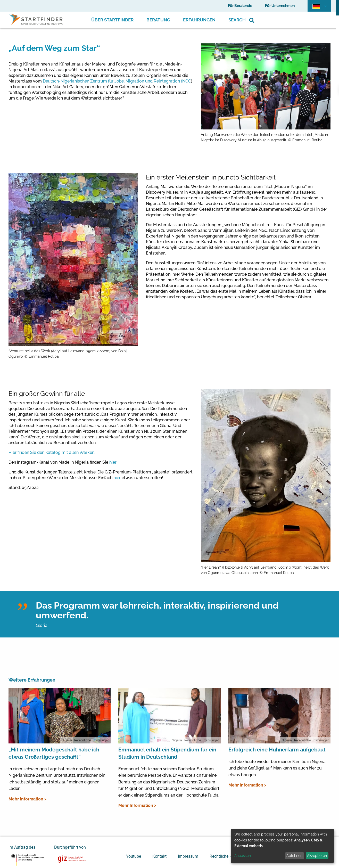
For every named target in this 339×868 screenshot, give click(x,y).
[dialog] (282, 846)
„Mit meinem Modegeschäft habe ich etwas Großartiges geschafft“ (54, 753)
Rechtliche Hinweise (228, 856)
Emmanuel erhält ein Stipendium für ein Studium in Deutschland (167, 753)
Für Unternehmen (280, 6)
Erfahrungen (199, 20)
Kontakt (159, 856)
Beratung (158, 20)
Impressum (188, 856)
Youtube (134, 856)
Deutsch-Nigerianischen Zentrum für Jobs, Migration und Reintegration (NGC (117, 81)
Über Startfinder (112, 20)
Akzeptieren (317, 856)
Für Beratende (240, 6)
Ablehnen (294, 856)
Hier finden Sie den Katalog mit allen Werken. (52, 452)
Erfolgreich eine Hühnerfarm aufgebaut (277, 750)
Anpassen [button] (243, 856)
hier (113, 462)
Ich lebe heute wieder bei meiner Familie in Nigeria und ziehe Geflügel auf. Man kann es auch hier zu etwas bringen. (277, 768)
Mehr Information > (27, 799)
